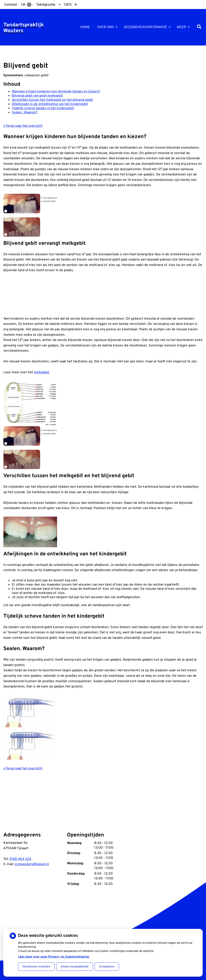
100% (68, 5)
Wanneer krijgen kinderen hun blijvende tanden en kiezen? (56, 92)
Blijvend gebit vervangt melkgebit (37, 96)
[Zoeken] (199, 27)
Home (85, 27)
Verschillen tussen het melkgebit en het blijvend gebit (52, 100)
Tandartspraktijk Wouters (24, 28)
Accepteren (107, 967)
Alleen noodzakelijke (75, 967)
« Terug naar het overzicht (23, 126)
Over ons (106, 27)
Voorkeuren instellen (36, 967)
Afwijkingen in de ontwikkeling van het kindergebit (50, 104)
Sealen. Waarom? (25, 113)
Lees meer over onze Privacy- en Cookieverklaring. (54, 957)
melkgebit (41, 372)
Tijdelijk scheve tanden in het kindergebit (43, 108)
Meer (181, 27)
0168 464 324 (20, 859)
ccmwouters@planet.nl (32, 864)
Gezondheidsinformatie (145, 27)
